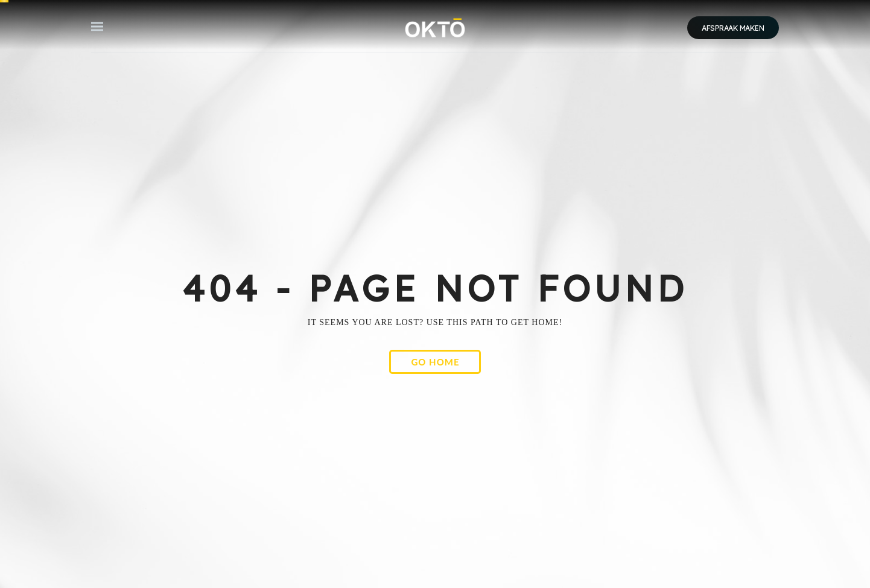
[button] (97, 27)
